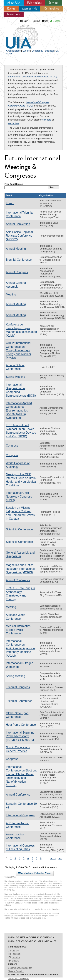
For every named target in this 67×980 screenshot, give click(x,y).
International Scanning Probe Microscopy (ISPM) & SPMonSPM (20, 736)
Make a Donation (16, 971)
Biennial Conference (19, 260)
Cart (45, 21)
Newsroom (14, 14)
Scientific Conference (19, 529)
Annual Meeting (16, 249)
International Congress (20, 815)
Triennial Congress (18, 687)
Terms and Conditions (18, 979)
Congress (12, 446)
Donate (55, 21)
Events (11, 9)
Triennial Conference (19, 701)
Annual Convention (18, 224)
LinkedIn (14, 957)
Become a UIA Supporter (20, 968)
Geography (37, 51)
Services (53, 3)
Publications (34, 3)
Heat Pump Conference (21, 725)
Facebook (15, 954)
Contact (35, 21)
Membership (30, 9)
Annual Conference (18, 580)
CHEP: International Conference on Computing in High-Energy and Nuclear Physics (18, 350)
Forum (10, 203)
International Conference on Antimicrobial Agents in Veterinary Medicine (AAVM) (20, 648)
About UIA (14, 3)
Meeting (11, 294)
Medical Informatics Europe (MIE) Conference (18, 630)
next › (53, 858)
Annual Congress (17, 272)
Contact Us (13, 951)
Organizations (13, 51)
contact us (13, 123)
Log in (25, 21)
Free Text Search (14, 184)
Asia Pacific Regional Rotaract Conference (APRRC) (19, 236)
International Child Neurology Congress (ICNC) (19, 496)
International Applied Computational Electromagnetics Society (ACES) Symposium (19, 411)
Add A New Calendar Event (35, 873)
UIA (18, 35)
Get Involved (52, 9)
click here (46, 120)
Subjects (49, 51)
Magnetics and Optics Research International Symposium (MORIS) (20, 569)
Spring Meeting (16, 377)
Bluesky (14, 961)
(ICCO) (33, 77)
